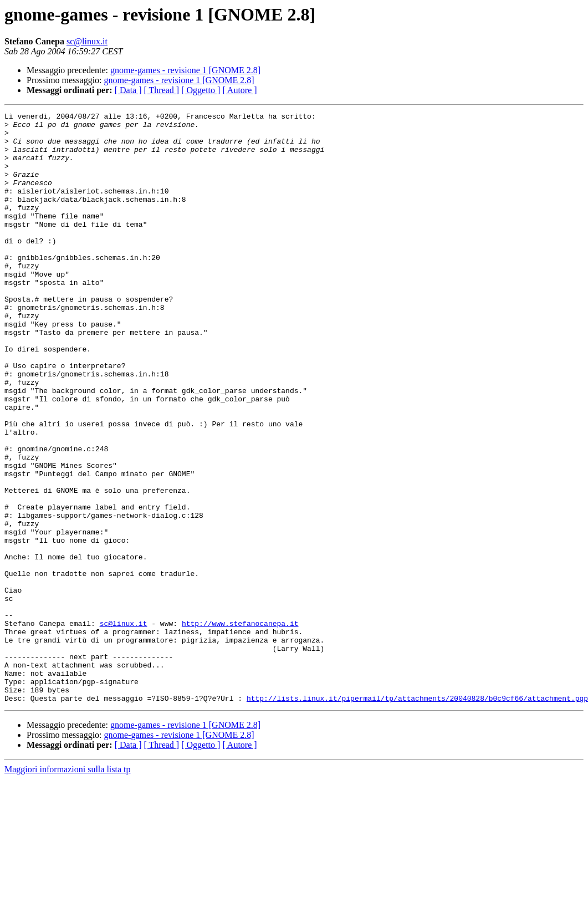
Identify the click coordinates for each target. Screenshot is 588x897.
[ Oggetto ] (201, 90)
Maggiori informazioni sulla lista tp (68, 887)
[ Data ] (128, 90)
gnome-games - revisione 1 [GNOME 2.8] (185, 70)
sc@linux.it (87, 41)
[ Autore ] (239, 90)
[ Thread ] (162, 90)
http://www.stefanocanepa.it (240, 726)
